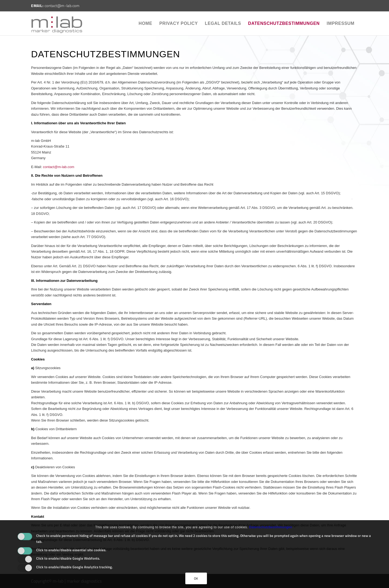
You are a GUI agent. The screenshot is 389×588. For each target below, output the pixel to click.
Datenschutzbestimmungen (284, 23)
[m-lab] (57, 24)
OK (196, 578)
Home (145, 23)
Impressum (341, 23)
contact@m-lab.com (59, 167)
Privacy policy (179, 23)
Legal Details (223, 23)
